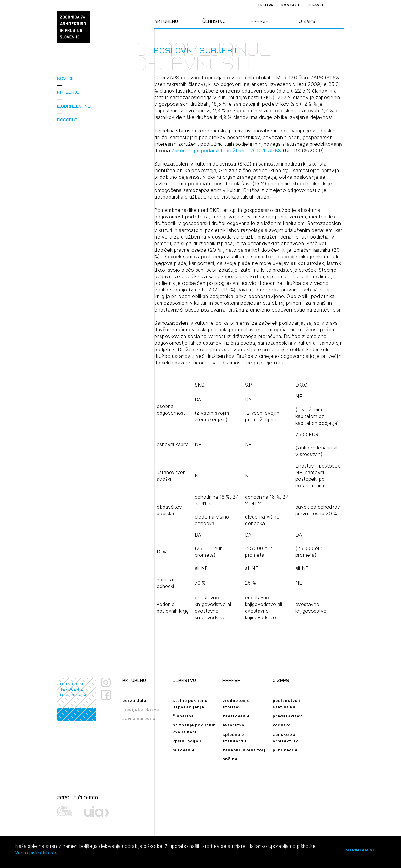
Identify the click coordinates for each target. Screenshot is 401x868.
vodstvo (282, 725)
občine (230, 759)
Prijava (266, 5)
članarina (183, 716)
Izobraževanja (75, 106)
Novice (65, 78)
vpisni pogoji (187, 741)
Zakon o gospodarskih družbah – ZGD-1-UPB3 (226, 151)
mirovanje (184, 750)
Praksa (260, 21)
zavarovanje (236, 716)
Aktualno (166, 21)
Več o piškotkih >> (36, 853)
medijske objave (141, 709)
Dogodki (67, 120)
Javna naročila (139, 718)
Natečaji (68, 92)
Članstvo (214, 21)
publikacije (285, 750)
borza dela (134, 700)
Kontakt (291, 5)
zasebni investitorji (245, 750)
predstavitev (287, 716)
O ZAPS (307, 21)
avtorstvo (233, 725)
